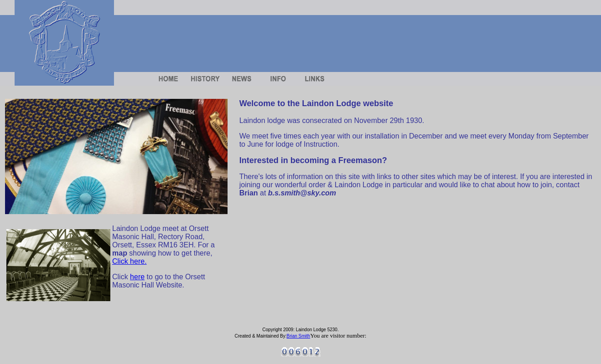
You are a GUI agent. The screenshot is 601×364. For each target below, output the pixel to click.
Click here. (130, 261)
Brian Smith (299, 336)
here (137, 277)
